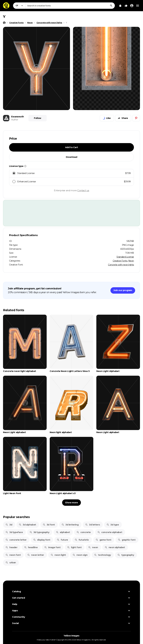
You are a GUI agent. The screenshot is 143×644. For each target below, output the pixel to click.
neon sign (80, 555)
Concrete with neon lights (121, 265)
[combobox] (70, 6)
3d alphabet (27, 525)
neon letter (36, 555)
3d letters (92, 525)
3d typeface (14, 532)
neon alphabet (115, 547)
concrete (84, 532)
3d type (113, 525)
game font (103, 540)
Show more (71, 503)
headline (31, 547)
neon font (13, 555)
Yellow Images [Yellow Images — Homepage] (71, 636)
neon (93, 547)
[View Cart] (120, 6)
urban (11, 563)
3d (9, 525)
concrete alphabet (110, 532)
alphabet (63, 532)
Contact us (83, 190)
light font (74, 547)
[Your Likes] (126, 6)
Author (15, 120)
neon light (58, 555)
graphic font (127, 540)
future (62, 540)
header (11, 547)
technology (102, 555)
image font (52, 547)
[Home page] (4, 23)
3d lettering (70, 525)
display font (42, 540)
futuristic (82, 540)
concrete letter (16, 540)
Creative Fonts (120, 261)
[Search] (111, 6)
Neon (131, 261)
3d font (49, 525)
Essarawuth (18, 117)
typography (126, 555)
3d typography (39, 532)
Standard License (125, 257)
